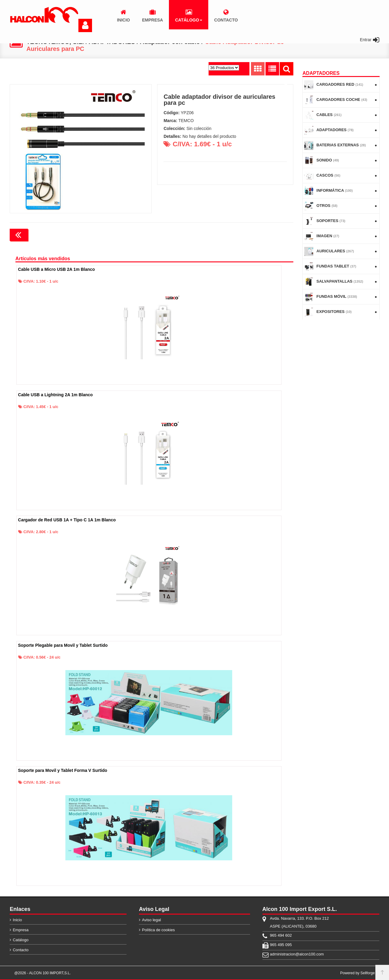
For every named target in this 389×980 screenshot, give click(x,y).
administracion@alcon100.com (297, 954)
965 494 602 (281, 935)
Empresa (21, 930)
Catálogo (21, 940)
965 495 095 (281, 945)
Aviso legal (152, 920)
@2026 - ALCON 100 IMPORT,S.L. (43, 973)
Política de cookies (158, 930)
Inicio (17, 920)
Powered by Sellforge (358, 973)
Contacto (21, 950)
